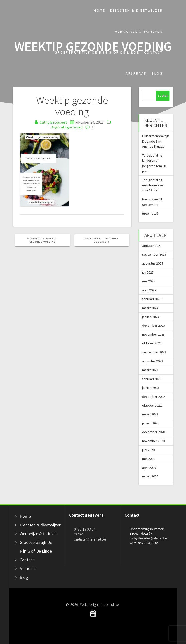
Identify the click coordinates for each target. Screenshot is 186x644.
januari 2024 (151, 317)
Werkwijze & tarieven (139, 32)
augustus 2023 (153, 361)
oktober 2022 (152, 405)
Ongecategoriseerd (66, 127)
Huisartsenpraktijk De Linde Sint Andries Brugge (155, 141)
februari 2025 (152, 299)
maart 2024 (150, 308)
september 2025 (154, 254)
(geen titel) (150, 213)
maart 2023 (150, 370)
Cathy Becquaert (53, 122)
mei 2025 (149, 281)
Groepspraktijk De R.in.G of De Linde (97, 52)
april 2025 (149, 290)
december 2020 (154, 432)
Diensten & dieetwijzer (136, 10)
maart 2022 (150, 414)
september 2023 (154, 352)
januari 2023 (151, 388)
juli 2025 (148, 272)
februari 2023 (152, 379)
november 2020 (153, 441)
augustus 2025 (153, 263)
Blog (157, 73)
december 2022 (154, 397)
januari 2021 (151, 423)
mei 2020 (149, 459)
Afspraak (136, 73)
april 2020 (149, 468)
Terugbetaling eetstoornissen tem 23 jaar (153, 185)
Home (100, 10)
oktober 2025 (152, 246)
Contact (153, 52)
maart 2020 (150, 476)
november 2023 (153, 334)
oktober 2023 (152, 343)
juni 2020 (148, 450)
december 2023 (154, 326)
